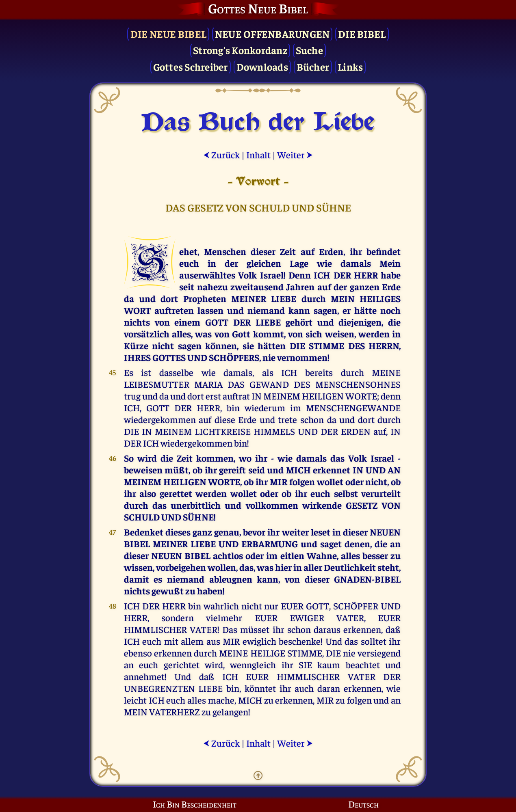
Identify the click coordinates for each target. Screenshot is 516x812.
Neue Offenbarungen (272, 33)
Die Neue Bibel (169, 33)
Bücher (313, 66)
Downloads (262, 66)
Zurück (221, 154)
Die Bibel (362, 33)
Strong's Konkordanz (240, 50)
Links (350, 66)
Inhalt (258, 154)
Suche (309, 50)
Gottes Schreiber (191, 66)
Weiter (295, 154)
